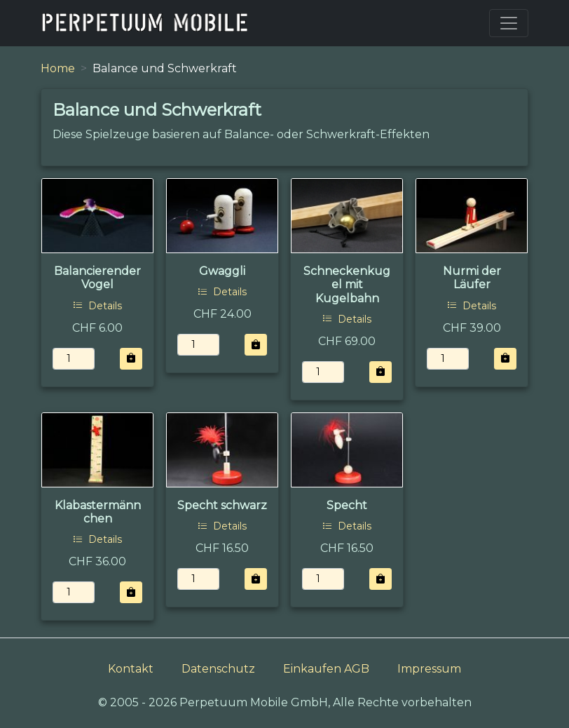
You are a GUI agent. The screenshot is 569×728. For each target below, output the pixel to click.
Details (97, 306)
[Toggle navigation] (509, 23)
